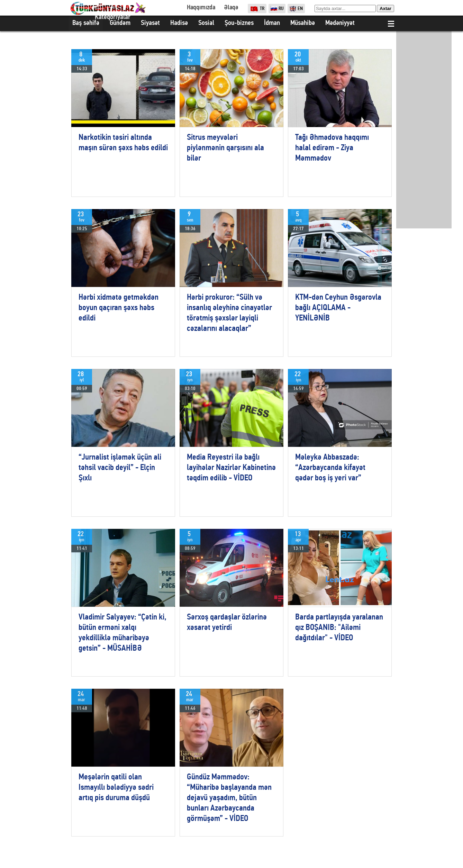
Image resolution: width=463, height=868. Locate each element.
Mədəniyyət (340, 23)
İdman (272, 23)
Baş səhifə (86, 23)
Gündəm (120, 23)
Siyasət (150, 23)
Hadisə (179, 23)
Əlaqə (231, 8)
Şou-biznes (239, 23)
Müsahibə (303, 23)
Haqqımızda (201, 8)
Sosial (206, 23)
